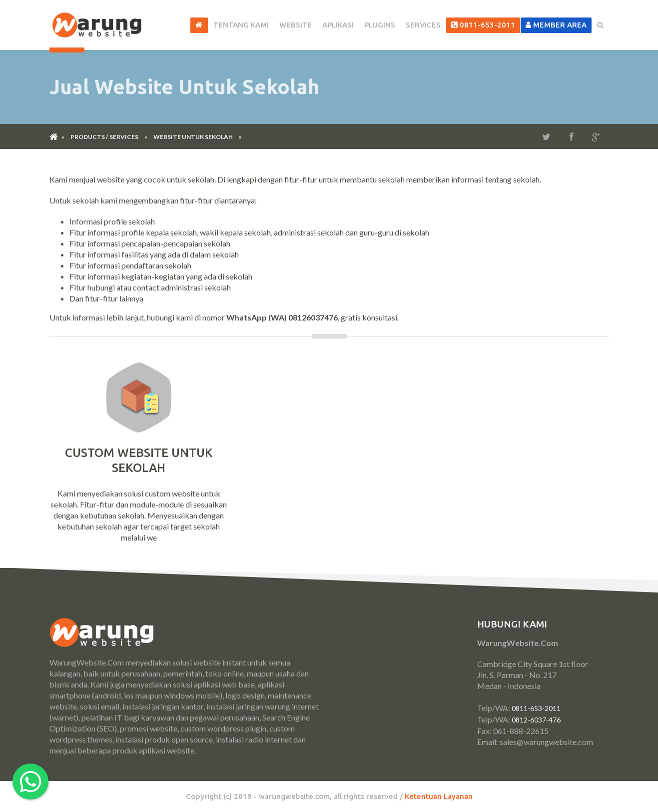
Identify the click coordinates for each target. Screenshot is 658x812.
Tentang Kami (241, 25)
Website (296, 25)
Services (423, 25)
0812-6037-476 (536, 720)
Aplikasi (338, 25)
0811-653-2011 (483, 25)
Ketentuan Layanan (439, 796)
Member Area (556, 25)
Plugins (380, 25)
